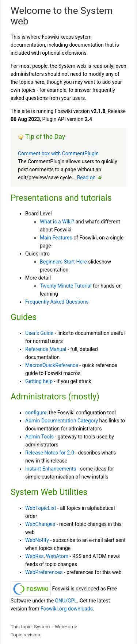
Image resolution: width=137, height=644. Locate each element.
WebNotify (37, 540)
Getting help (39, 381)
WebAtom (57, 556)
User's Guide (39, 333)
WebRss (35, 556)
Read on (90, 177)
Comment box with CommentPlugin (58, 153)
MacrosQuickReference (52, 365)
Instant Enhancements (51, 469)
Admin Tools (39, 437)
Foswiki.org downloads (67, 609)
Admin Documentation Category (62, 421)
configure (36, 413)
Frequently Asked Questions (57, 302)
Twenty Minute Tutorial (66, 286)
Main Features (56, 238)
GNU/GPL (66, 601)
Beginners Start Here (63, 262)
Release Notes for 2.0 (50, 453)
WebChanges (40, 524)
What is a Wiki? (57, 222)
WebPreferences (44, 572)
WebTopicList (41, 508)
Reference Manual (46, 349)
